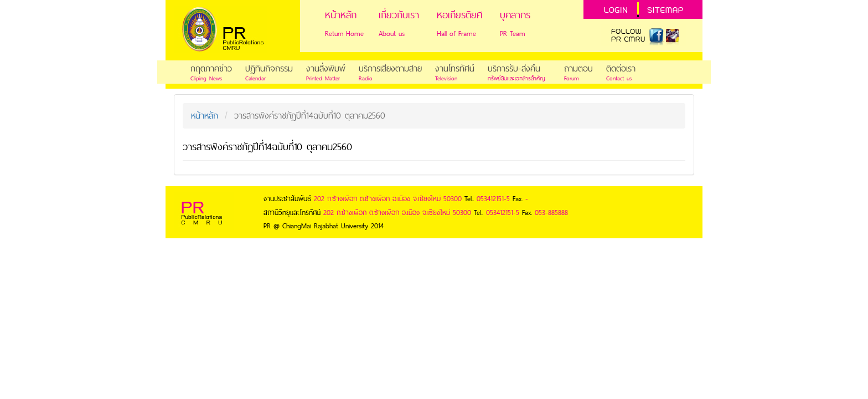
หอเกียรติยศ (459, 15)
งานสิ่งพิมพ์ (326, 68)
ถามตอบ (578, 68)
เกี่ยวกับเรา (399, 15)
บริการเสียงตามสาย (390, 68)
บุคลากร (515, 15)
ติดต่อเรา (621, 68)
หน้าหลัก (341, 15)
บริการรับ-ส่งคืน (514, 68)
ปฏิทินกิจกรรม (269, 68)
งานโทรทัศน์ (455, 68)
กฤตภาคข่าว (211, 68)
